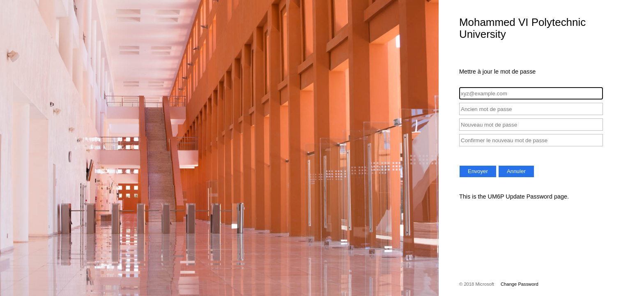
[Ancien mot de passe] (531, 109)
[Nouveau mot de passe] (531, 125)
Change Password (520, 284)
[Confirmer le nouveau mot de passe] (531, 140)
